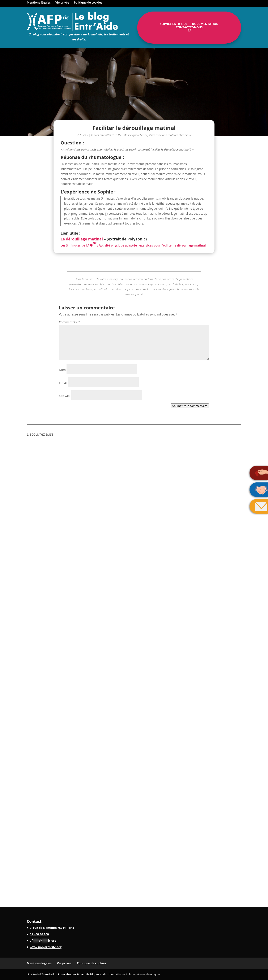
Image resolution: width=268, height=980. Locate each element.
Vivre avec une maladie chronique (170, 135)
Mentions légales (39, 3)
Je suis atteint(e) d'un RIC (107, 135)
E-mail (63, 383)
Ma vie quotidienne (135, 135)
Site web (65, 396)
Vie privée (62, 3)
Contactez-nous (189, 28)
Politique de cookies (88, 3)
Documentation (205, 25)
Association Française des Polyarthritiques (70, 974)
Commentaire (70, 322)
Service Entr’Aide (174, 25)
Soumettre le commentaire (190, 406)
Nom (62, 370)
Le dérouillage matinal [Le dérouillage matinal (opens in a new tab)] (82, 239)
